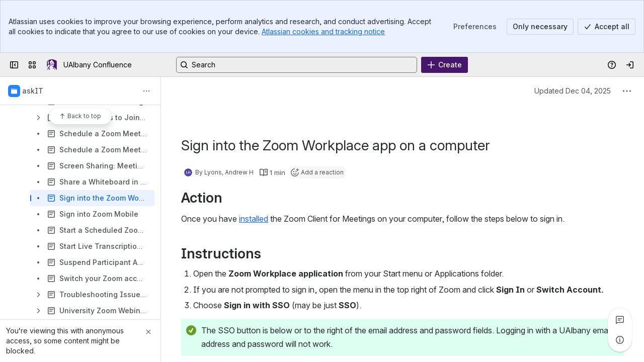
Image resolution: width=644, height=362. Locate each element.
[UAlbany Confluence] (52, 65)
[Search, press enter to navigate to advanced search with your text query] (297, 65)
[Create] (445, 65)
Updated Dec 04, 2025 (573, 91)
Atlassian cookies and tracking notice (323, 31)
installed (254, 219)
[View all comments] (620, 320)
